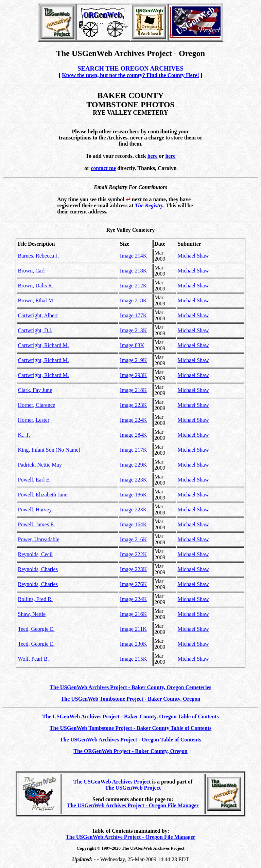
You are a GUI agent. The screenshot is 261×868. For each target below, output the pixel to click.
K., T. (24, 435)
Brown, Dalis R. (36, 286)
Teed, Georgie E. (36, 629)
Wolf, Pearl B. (33, 659)
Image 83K (132, 345)
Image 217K (134, 450)
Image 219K (134, 360)
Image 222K (134, 554)
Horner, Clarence (37, 405)
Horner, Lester (34, 420)
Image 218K (134, 271)
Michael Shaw (193, 256)
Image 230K (134, 644)
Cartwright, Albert (38, 315)
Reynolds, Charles (38, 569)
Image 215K (134, 659)
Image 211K (133, 629)
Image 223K (134, 405)
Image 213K (134, 330)
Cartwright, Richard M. (43, 345)
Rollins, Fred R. (35, 599)
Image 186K (134, 495)
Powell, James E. (37, 524)
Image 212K (134, 286)
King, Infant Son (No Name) (49, 450)
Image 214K (134, 256)
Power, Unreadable (39, 539)
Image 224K (134, 420)
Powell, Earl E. (34, 480)
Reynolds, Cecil (35, 554)
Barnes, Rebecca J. (39, 256)
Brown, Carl (31, 271)
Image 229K (134, 465)
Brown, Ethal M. (36, 300)
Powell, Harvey (35, 510)
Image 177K (134, 315)
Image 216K (134, 539)
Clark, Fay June (35, 390)
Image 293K (134, 375)
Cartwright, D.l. (35, 330)
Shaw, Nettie (32, 614)
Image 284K (134, 435)
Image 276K (134, 584)
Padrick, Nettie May (40, 465)
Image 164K (134, 524)
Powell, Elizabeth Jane (43, 495)
